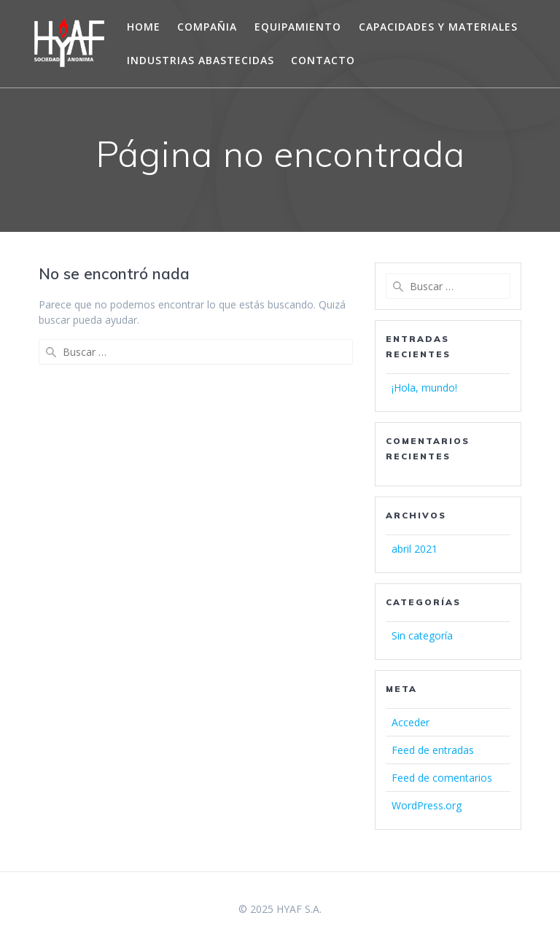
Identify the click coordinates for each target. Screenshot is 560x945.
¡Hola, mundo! (424, 388)
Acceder (411, 722)
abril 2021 (415, 549)
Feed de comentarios (442, 778)
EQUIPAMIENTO (298, 27)
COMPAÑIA (207, 27)
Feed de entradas (433, 750)
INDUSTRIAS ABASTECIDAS (201, 60)
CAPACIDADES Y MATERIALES (438, 27)
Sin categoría (422, 635)
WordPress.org (427, 805)
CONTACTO (323, 60)
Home (144, 27)
